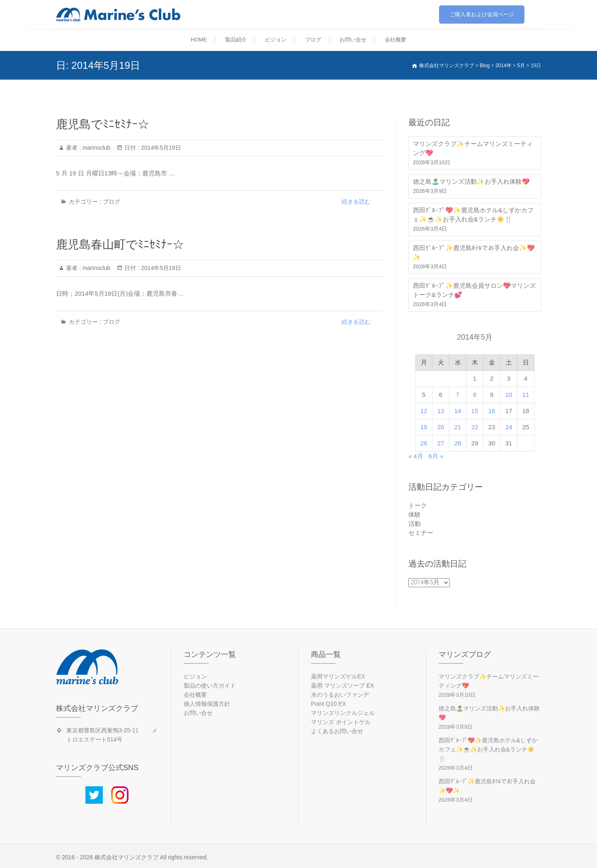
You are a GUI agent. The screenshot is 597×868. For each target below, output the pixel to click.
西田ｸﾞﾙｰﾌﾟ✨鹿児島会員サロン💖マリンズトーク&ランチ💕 (474, 290)
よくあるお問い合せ (337, 731)
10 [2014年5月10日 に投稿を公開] (509, 395)
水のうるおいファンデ (340, 695)
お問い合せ (353, 40)
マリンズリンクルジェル (343, 713)
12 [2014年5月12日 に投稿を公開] (424, 411)
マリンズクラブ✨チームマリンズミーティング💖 (473, 148)
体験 (415, 514)
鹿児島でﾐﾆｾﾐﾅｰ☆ (103, 124)
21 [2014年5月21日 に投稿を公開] (458, 427)
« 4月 (416, 456)
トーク (418, 505)
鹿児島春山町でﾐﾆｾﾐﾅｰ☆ (120, 244)
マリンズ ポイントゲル (341, 722)
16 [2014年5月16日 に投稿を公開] (492, 411)
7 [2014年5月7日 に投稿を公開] (458, 395)
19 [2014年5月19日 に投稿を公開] (424, 427)
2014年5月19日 (160, 148)
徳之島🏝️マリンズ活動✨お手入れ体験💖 (471, 181)
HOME (199, 40)
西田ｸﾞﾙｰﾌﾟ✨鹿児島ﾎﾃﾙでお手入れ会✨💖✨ (474, 252)
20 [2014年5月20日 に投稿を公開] (441, 427)
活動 (415, 524)
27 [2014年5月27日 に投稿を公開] (441, 443)
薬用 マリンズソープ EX (342, 686)
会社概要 (396, 40)
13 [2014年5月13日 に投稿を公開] (441, 411)
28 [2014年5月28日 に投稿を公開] (458, 443)
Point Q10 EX (329, 704)
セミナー (421, 533)
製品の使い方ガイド (210, 686)
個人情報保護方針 (207, 704)
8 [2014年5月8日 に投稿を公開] (475, 395)
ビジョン (276, 40)
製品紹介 (236, 40)
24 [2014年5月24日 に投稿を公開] (509, 427)
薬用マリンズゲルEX (338, 676)
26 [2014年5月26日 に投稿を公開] (424, 443)
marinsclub (96, 148)
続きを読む (356, 202)
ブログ (313, 40)
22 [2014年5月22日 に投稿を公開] (475, 427)
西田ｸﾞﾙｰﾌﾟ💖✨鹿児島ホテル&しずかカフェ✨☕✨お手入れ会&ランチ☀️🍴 (473, 215)
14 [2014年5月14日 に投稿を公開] (458, 411)
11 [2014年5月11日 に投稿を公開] (526, 395)
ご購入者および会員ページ (482, 14)
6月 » (436, 456)
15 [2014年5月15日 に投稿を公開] (475, 411)
